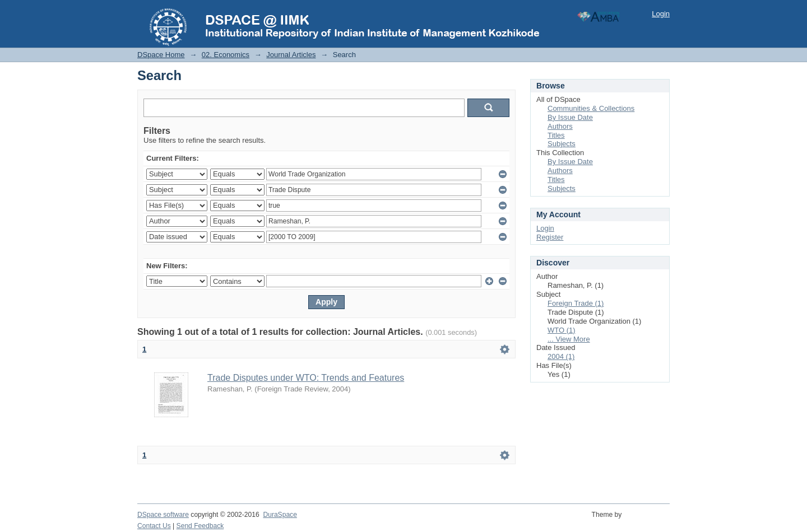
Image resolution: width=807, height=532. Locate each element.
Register (550, 237)
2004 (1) (561, 356)
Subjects (562, 144)
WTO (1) (562, 330)
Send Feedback (200, 526)
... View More (569, 339)
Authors (560, 126)
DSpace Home (161, 55)
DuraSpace (280, 515)
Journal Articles (291, 55)
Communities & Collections (591, 108)
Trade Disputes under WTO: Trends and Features (306, 378)
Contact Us (154, 526)
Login (661, 14)
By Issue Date (570, 117)
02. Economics (226, 55)
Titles (556, 135)
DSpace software (163, 515)
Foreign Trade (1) (576, 303)
